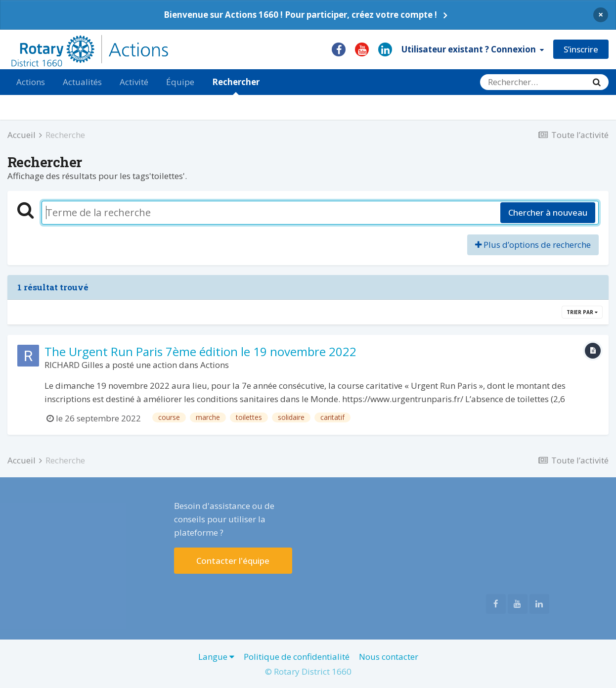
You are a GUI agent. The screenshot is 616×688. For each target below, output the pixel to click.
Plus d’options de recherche (533, 245)
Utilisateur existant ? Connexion (473, 49)
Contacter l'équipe (233, 561)
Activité (134, 82)
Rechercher (236, 86)
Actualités (82, 82)
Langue (216, 657)
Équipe (180, 82)
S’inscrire (581, 49)
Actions (31, 82)
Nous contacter (389, 657)
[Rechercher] (532, 82)
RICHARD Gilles (74, 365)
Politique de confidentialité (297, 657)
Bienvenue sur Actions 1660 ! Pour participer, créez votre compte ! (300, 15)
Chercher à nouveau (548, 212)
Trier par (582, 312)
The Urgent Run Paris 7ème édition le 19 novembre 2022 (200, 351)
